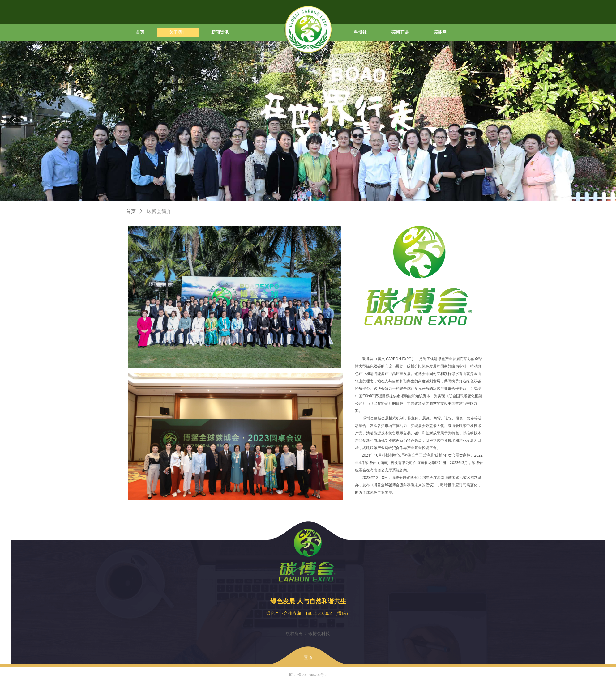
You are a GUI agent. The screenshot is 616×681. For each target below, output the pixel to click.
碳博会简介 (159, 211)
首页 (131, 211)
